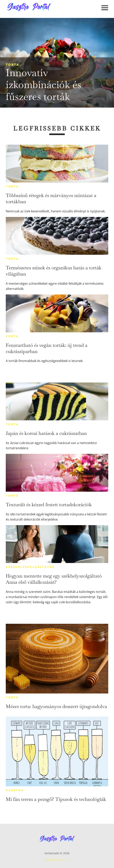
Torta (12, 65)
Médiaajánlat (57, 860)
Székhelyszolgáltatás (30, 567)
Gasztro (15, 790)
